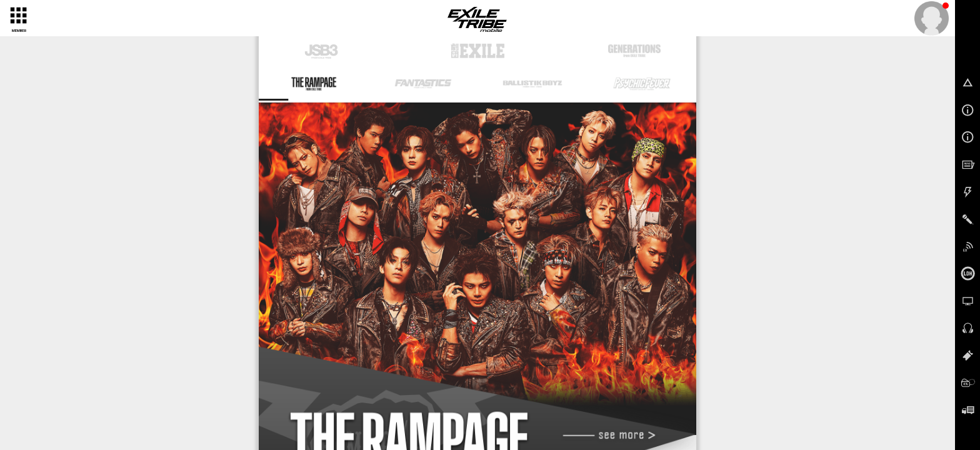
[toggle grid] (18, 15)
